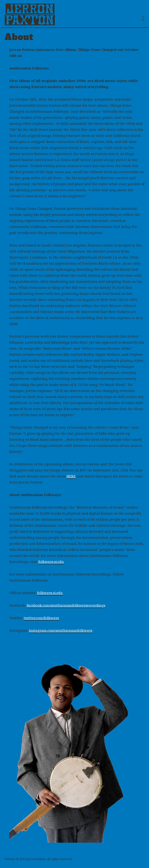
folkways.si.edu (51, 562)
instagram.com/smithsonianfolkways (61, 630)
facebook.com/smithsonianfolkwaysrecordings (66, 605)
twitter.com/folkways (41, 618)
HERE (71, 476)
